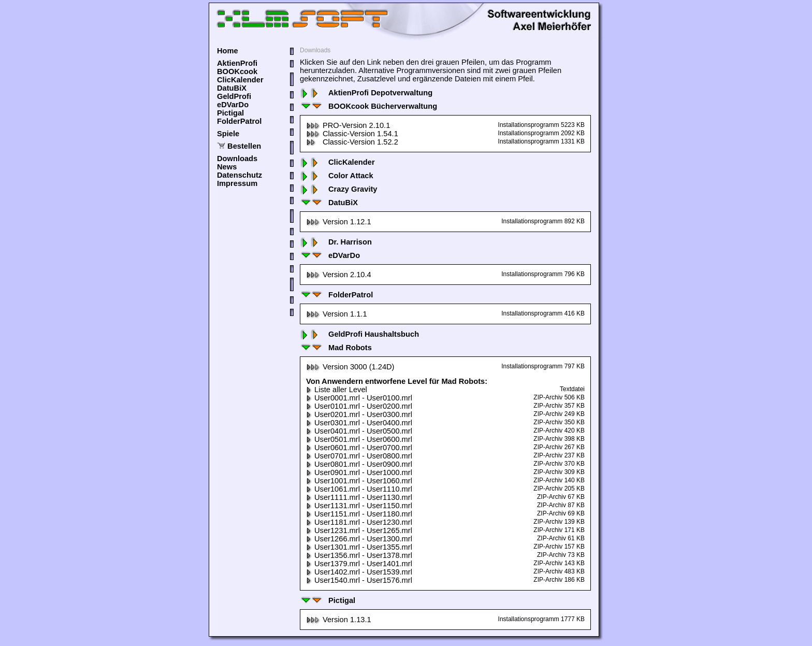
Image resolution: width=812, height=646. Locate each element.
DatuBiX (232, 88)
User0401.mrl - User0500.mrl (359, 431)
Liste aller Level (337, 390)
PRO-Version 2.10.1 (348, 125)
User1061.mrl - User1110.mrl (359, 489)
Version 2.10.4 (339, 275)
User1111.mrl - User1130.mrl (359, 497)
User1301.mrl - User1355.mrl (359, 547)
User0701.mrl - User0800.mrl (359, 456)
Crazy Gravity (339, 189)
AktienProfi (237, 63)
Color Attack (337, 176)
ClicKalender (240, 80)
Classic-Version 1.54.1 (352, 134)
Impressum (237, 183)
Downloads (237, 159)
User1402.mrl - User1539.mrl (359, 572)
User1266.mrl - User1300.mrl (359, 539)
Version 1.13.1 (339, 620)
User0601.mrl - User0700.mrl (359, 448)
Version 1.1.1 (337, 314)
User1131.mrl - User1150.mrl (359, 506)
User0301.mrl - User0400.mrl (359, 423)
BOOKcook (237, 71)
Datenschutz (240, 175)
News (227, 167)
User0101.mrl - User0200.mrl (359, 406)
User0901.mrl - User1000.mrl (359, 472)
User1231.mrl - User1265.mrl (359, 530)
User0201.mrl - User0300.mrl (359, 414)
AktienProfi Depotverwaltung (366, 93)
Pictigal (230, 113)
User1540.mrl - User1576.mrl (359, 580)
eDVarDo (233, 105)
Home (228, 51)
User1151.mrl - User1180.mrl (359, 514)
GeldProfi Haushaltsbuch (359, 334)
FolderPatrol (239, 121)
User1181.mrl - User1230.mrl (359, 522)
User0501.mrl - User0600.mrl (359, 439)
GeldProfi (234, 96)
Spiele (228, 134)
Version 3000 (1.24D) (350, 367)
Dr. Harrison (336, 242)
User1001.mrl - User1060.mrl (359, 481)
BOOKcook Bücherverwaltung (368, 106)
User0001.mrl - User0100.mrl (359, 398)
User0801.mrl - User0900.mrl (359, 464)
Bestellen (244, 146)
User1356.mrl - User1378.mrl (359, 555)
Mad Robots (336, 348)
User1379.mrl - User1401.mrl (359, 564)
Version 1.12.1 (339, 222)
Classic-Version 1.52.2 (352, 142)
